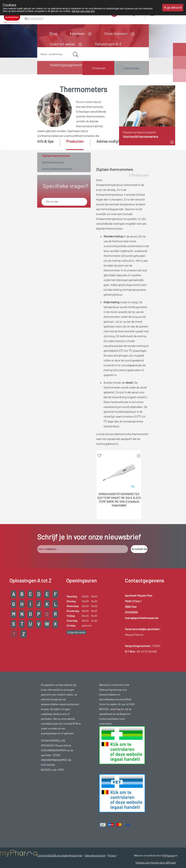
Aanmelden (165, 13)
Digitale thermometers (56, 156)
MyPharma (168, 855)
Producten (99, 68)
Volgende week (76, 632)
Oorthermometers (53, 162)
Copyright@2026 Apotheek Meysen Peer (60, 855)
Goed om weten (63, 44)
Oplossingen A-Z (108, 44)
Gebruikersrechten (95, 855)
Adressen (77, 33)
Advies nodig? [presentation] (108, 141)
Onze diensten (116, 33)
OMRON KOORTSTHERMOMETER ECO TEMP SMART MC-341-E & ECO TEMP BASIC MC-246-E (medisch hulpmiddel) (119, 498)
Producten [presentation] (75, 141)
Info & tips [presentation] (45, 141)
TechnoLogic (143, 862)
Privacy (112, 855)
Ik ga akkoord (173, 8)
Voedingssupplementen (69, 65)
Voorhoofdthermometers (57, 169)
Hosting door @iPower (163, 862)
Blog (53, 33)
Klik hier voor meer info (83, 11)
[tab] (48, 144)
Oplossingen (132, 68)
